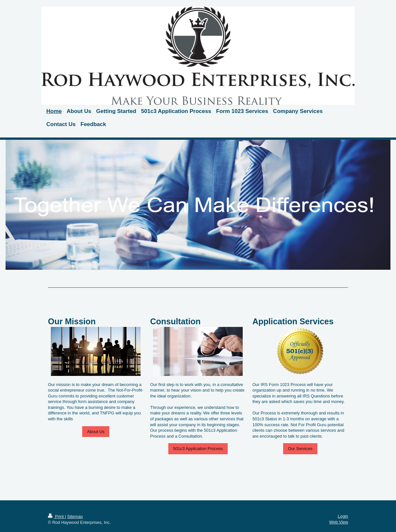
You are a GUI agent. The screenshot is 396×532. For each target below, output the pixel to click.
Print (56, 516)
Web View (339, 522)
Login (343, 516)
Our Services (300, 449)
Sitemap (75, 516)
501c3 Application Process (198, 449)
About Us (96, 432)
